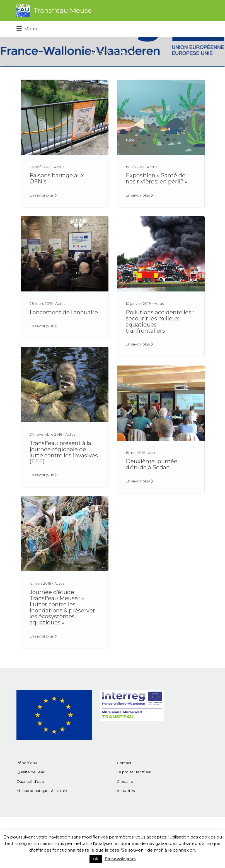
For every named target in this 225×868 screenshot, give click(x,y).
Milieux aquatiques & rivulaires (43, 791)
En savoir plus (42, 195)
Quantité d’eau (30, 781)
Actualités (126, 791)
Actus (59, 167)
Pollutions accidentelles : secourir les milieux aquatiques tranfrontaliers (160, 321)
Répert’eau (27, 763)
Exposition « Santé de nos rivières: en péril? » (157, 178)
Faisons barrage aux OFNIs (57, 178)
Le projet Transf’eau (135, 772)
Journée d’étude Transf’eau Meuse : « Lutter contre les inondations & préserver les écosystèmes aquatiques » (62, 607)
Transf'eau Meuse (63, 10)
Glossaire (125, 781)
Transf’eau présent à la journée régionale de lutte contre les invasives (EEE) (64, 452)
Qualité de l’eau (31, 772)
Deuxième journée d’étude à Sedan (152, 464)
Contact (124, 763)
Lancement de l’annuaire (64, 312)
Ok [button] (96, 859)
